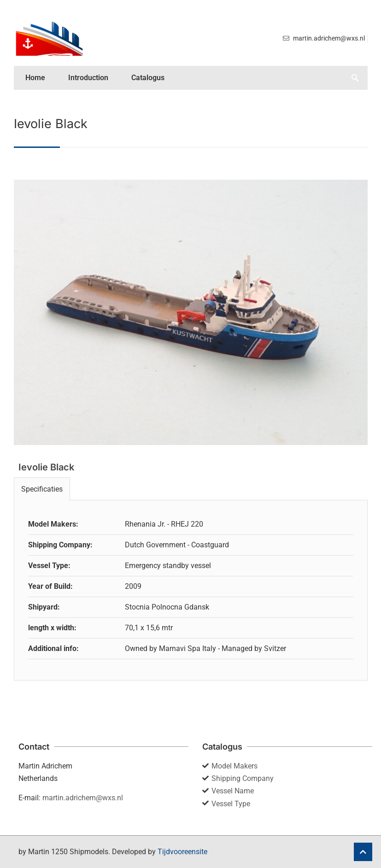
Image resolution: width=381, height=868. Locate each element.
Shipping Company (243, 778)
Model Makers (234, 766)
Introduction (88, 78)
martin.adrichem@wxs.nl (83, 798)
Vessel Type (231, 804)
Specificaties (42, 489)
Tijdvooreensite (182, 852)
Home (35, 78)
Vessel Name (233, 791)
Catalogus (148, 78)
